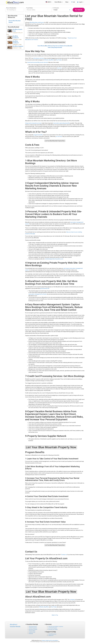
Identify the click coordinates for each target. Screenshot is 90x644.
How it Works (59, 2)
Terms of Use (32, 632)
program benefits (38, 135)
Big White (51, 60)
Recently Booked (13, 27)
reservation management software (38, 294)
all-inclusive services (39, 58)
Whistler (46, 60)
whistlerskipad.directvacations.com (54, 259)
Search (79, 10)
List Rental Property (53, 628)
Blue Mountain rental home (37, 22)
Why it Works (49, 46)
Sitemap (31, 634)
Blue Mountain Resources (13, 17)
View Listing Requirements (55, 47)
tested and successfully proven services (38, 62)
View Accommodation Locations (56, 627)
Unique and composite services (33, 123)
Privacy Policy (32, 631)
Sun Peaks (59, 60)
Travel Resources (52, 634)
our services (59, 136)
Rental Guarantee (33, 628)
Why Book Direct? (33, 627)
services (59, 68)
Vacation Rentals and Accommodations (50, 640)
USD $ (49, 2)
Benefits (70, 46)
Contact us (64, 555)
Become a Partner (33, 629)
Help (67, 2)
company (72, 600)
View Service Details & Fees (60, 46)
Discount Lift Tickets (53, 629)
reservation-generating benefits (61, 123)
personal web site (45, 288)
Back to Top (55, 615)
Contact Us (51, 635)
